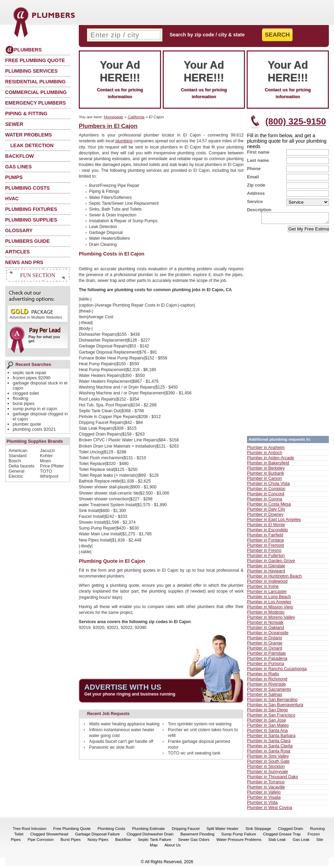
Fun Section (38, 275)
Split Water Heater (223, 831)
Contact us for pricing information (120, 79)
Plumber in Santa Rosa (269, 753)
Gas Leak (301, 842)
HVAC (12, 199)
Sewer (14, 124)
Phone (254, 169)
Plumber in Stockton (266, 769)
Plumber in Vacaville (266, 789)
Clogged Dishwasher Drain (150, 836)
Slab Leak (277, 842)
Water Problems (28, 135)
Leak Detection (32, 145)
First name (258, 152)
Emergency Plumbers (35, 103)
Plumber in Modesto (266, 614)
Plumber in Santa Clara (269, 743)
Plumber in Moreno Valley (271, 619)
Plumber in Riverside (266, 686)
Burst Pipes (71, 842)
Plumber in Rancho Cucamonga (277, 671)
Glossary (19, 230)
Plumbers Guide (27, 241)
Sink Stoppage (258, 831)
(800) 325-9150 (295, 121)
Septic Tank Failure (154, 842)
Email (253, 177)
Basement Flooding (197, 836)
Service (255, 201)
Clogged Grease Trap (282, 836)
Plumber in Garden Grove (271, 563)
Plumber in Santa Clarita (270, 748)
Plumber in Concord (266, 496)
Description (259, 210)
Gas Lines (18, 167)
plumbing (124, 141)
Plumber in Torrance (266, 784)
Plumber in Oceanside (268, 635)
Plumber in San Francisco (271, 717)
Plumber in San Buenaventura (275, 707)
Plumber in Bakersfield (268, 465)
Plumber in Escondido (268, 532)
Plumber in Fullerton (266, 558)
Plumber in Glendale (266, 568)
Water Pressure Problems (239, 842)
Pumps (14, 177)
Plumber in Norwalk (265, 625)
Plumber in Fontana (265, 542)
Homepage (114, 117)
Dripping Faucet (185, 831)
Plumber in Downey (265, 516)
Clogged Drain (290, 831)
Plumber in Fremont (265, 547)
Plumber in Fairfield (265, 537)
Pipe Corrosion (40, 842)
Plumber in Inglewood (267, 583)
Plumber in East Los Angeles (274, 522)
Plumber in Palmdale (266, 655)
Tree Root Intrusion (29, 831)
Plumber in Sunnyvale (268, 774)
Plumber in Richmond (267, 681)
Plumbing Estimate (148, 831)
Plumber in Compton (266, 491)
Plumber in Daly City (266, 511)
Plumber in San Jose (266, 722)
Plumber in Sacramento (269, 691)
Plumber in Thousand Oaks (273, 779)
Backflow (20, 156)
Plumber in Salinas (265, 697)
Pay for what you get (35, 337)
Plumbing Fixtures (31, 209)
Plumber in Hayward (266, 573)
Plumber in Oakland (265, 630)
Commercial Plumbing (36, 92)
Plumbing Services (31, 71)
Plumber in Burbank (265, 475)
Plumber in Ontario (265, 640)
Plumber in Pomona (265, 666)
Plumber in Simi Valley (268, 758)
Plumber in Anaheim (266, 450)
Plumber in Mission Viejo (270, 609)
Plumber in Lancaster (267, 594)
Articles (17, 252)
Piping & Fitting (26, 114)
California (136, 117)
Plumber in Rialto (263, 676)
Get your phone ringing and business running (130, 694)
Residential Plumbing (35, 82)
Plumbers (23, 50)
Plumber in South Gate (268, 763)
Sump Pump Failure (239, 836)
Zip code (256, 185)
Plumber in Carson (264, 480)
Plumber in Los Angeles (269, 604)
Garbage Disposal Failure (97, 836)
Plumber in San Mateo (268, 727)
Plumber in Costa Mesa (269, 506)
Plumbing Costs (27, 188)
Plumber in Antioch (265, 455)
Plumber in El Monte (266, 527)
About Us (172, 847)
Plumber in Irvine (263, 588)
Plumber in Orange (265, 645)
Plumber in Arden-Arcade (270, 460)
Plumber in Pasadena (267, 661)
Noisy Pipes (98, 842)
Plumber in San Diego (268, 712)
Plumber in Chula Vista (268, 486)
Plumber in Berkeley (266, 470)
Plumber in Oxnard (265, 650)
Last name (258, 160)
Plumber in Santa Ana (267, 733)
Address (256, 193)
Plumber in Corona (265, 501)
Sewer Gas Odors (194, 842)
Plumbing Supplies (31, 220)
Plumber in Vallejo (264, 794)
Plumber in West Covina (270, 810)
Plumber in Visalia (264, 799)
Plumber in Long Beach (269, 599)
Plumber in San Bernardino (272, 702)
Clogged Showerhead (49, 836)
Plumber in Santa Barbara (271, 738)
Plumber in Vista (262, 805)
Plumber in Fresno (264, 552)
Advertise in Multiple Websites (36, 314)
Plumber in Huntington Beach (274, 578)
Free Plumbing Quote (35, 60)
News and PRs (24, 262)
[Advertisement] (222, 204)
